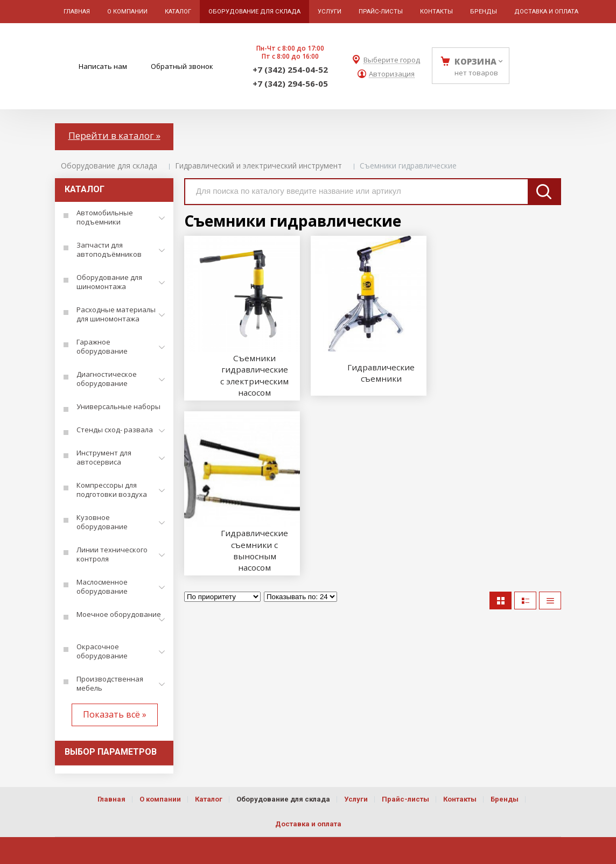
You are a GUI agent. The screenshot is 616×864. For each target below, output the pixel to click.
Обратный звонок (182, 66)
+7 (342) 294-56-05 (290, 83)
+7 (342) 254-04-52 (290, 69)
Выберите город (392, 60)
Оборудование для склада (109, 166)
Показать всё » (115, 714)
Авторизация (392, 74)
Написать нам (103, 66)
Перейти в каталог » (114, 135)
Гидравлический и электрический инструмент (258, 166)
